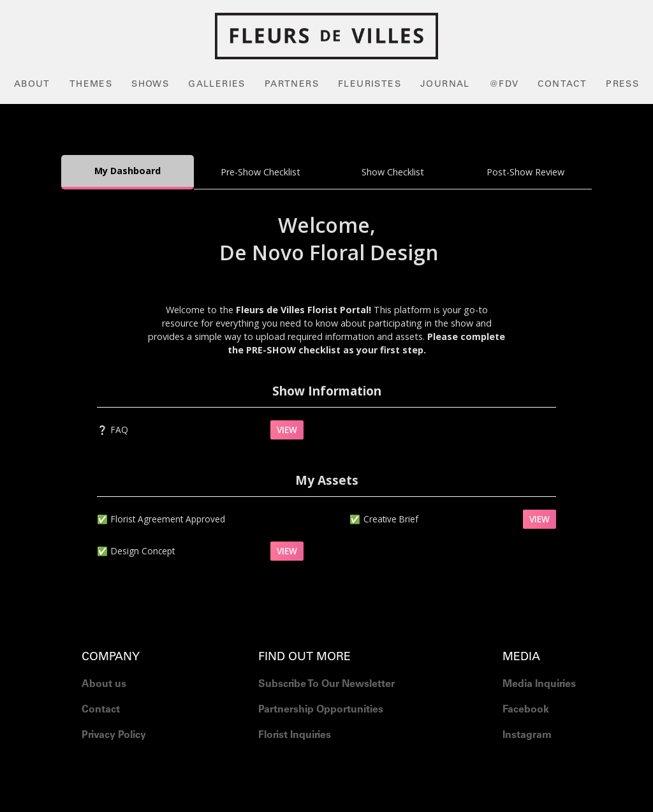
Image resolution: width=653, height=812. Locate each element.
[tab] (128, 172)
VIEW (287, 430)
